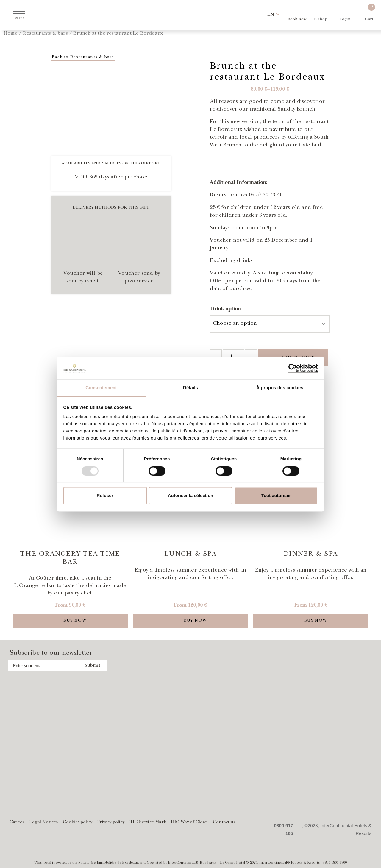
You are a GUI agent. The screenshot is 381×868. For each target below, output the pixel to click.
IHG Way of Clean (189, 823)
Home (11, 34)
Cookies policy (78, 823)
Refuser (105, 496)
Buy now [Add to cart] (75, 621)
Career (17, 823)
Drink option (225, 309)
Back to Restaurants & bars (83, 57)
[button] (271, 15)
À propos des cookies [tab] (280, 388)
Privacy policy (111, 823)
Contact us (224, 823)
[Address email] (43, 666)
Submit (92, 666)
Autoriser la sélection (191, 496)
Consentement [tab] (101, 388)
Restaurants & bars (45, 34)
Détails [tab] (190, 388)
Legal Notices (43, 823)
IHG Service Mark (148, 823)
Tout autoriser (276, 496)
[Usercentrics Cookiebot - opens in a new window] (292, 368)
